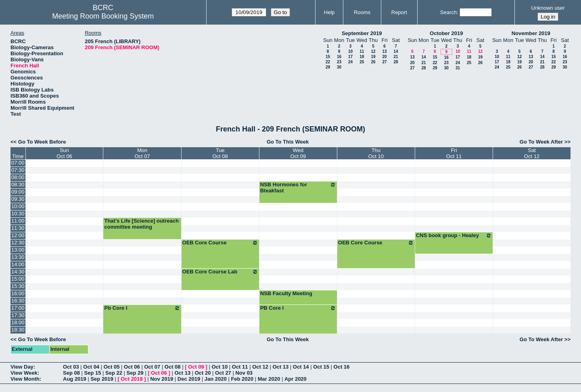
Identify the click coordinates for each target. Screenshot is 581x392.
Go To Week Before (42, 142)
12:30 (18, 243)
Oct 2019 (132, 379)
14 (396, 51)
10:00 (18, 206)
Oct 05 (112, 367)
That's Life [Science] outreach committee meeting (141, 224)
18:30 (18, 330)
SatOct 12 (532, 153)
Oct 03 (71, 367)
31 (458, 68)
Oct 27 (223, 373)
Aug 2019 (75, 379)
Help (329, 12)
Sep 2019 (102, 379)
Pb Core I (142, 308)
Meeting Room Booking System (103, 16)
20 (384, 57)
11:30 (18, 228)
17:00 (18, 308)
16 (339, 57)
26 (373, 62)
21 (396, 57)
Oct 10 (219, 367)
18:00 (18, 322)
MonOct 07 (142, 153)
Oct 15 (321, 367)
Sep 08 (71, 373)
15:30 (18, 286)
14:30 (18, 272)
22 (328, 62)
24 (350, 62)
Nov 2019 (162, 379)
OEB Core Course (220, 243)
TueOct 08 (220, 153)
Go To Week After (541, 142)
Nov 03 (244, 373)
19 (373, 57)
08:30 (18, 185)
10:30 (18, 214)
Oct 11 (240, 367)
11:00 (18, 221)
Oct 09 (196, 367)
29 (328, 67)
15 (328, 57)
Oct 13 (281, 367)
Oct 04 (91, 367)
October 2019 (446, 33)
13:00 (18, 250)
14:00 (18, 264)
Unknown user (548, 8)
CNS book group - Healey (454, 236)
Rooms (362, 12)
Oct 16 (342, 367)
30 (339, 67)
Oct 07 (152, 367)
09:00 (18, 192)
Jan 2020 (216, 379)
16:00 (18, 293)
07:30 (18, 170)
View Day (22, 367)
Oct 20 (203, 373)
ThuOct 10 (376, 153)
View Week (24, 373)
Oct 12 (260, 367)
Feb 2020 (242, 379)
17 (350, 57)
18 (362, 57)
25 (362, 62)
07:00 (18, 163)
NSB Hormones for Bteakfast (298, 188)
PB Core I (298, 308)
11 (362, 51)
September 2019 (362, 33)
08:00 (18, 177)
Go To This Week (288, 142)
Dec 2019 (189, 379)
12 (373, 51)
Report (399, 12)
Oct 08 (173, 367)
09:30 (18, 199)
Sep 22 (114, 373)
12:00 (18, 235)
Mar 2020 (269, 379)
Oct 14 (301, 367)
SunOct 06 (64, 153)
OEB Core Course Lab (220, 272)
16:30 (18, 301)
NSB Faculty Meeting (286, 293)
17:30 (18, 315)
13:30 (18, 257)
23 (339, 62)
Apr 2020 (296, 379)
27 (384, 62)
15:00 (18, 279)
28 (396, 62)
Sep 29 (135, 373)
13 (384, 51)
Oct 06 (132, 367)
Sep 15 (93, 373)
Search (448, 12)
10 (350, 51)
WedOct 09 (298, 153)
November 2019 (531, 33)
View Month (25, 379)
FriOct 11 (454, 153)
